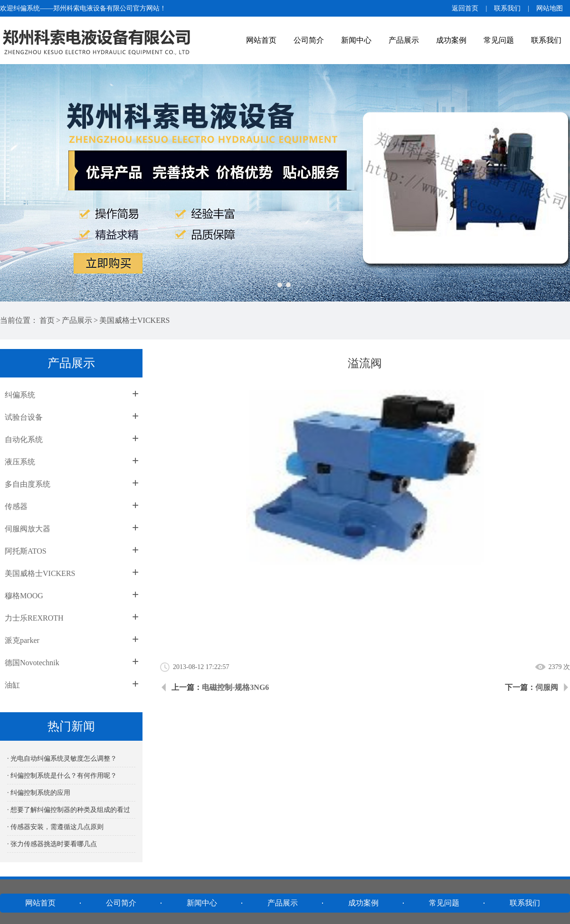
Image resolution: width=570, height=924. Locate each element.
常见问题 (499, 40)
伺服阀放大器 (28, 529)
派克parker (22, 640)
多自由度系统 (28, 484)
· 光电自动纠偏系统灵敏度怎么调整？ (62, 759)
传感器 (16, 506)
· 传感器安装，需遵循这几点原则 (55, 827)
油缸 (12, 685)
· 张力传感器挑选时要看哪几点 (52, 844)
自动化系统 (24, 439)
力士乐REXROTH (34, 618)
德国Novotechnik (32, 663)
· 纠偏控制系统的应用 (39, 793)
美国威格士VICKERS (134, 320)
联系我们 (507, 8)
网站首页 (261, 40)
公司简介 (309, 40)
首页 (47, 320)
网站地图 (550, 8)
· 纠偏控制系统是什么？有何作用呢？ (62, 776)
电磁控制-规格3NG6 (235, 687)
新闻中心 (356, 40)
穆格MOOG (24, 596)
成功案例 (451, 40)
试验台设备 (24, 417)
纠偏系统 (20, 395)
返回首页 (465, 8)
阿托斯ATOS (26, 551)
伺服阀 (547, 687)
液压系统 (20, 462)
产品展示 (404, 40)
